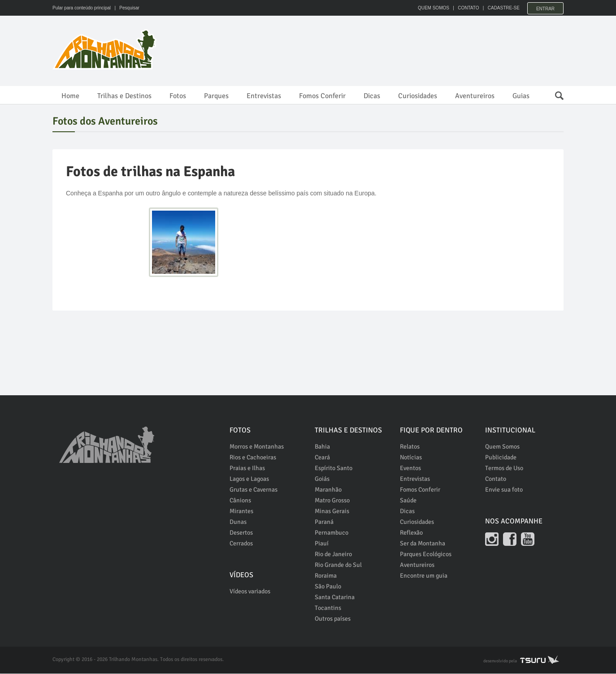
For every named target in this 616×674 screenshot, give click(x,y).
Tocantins (328, 608)
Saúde (408, 501)
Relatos (410, 447)
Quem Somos (502, 447)
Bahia (322, 447)
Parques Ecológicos (426, 555)
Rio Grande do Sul (338, 565)
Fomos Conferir (322, 96)
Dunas (238, 522)
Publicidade (501, 458)
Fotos (178, 96)
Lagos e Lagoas (249, 479)
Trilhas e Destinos (124, 96)
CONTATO (466, 8)
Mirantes (241, 512)
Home (70, 96)
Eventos (410, 469)
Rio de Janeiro (333, 555)
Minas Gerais (332, 512)
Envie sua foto (504, 490)
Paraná (324, 522)
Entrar (545, 8)
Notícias (411, 458)
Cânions (240, 501)
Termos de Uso (504, 469)
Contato (496, 479)
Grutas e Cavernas (254, 490)
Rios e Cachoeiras (253, 458)
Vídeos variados (250, 592)
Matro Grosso (332, 501)
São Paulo (328, 587)
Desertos (241, 533)
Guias (521, 96)
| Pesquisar (126, 8)
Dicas (372, 96)
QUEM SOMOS (431, 8)
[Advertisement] (400, 49)
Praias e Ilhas (247, 469)
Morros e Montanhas (257, 447)
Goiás (322, 479)
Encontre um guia (424, 576)
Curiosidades (418, 96)
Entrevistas (264, 96)
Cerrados (241, 544)
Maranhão (328, 490)
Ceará (322, 458)
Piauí (322, 544)
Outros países (333, 619)
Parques (216, 96)
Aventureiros (475, 96)
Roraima (326, 576)
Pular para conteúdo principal (82, 8)
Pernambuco (332, 533)
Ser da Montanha (423, 544)
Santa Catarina (335, 598)
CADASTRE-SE (501, 8)
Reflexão (411, 533)
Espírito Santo (334, 469)
